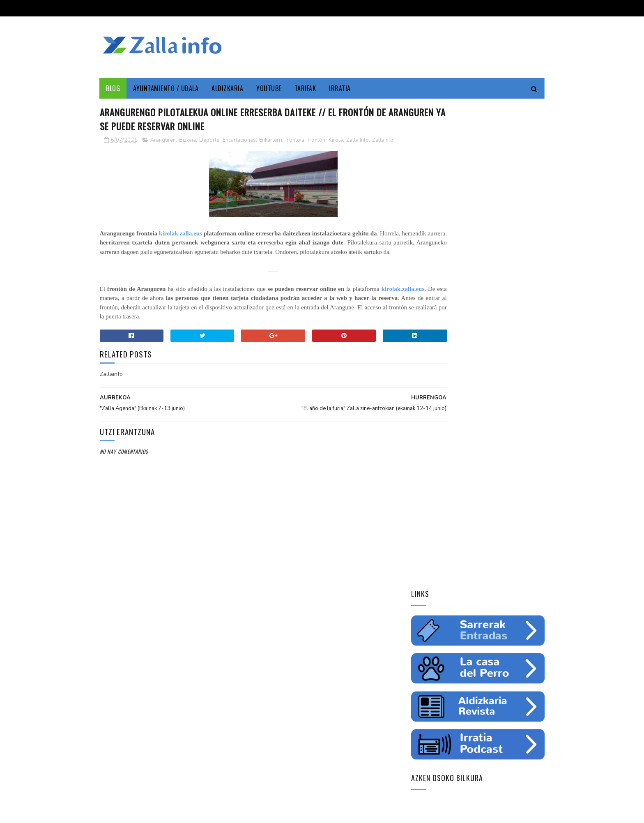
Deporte (209, 142)
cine (420, 528)
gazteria (426, 557)
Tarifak (305, 88)
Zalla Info (358, 142)
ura (493, 542)
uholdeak (527, 571)
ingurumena (464, 542)
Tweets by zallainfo (440, 630)
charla (455, 571)
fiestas (515, 542)
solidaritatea (489, 571)
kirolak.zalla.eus (185, 235)
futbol (455, 557)
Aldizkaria (228, 88)
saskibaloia (486, 557)
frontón (316, 142)
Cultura (493, 514)
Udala (520, 514)
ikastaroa (522, 557)
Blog (113, 88)
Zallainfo (383, 142)
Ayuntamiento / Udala (166, 88)
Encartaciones (239, 142)
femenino (426, 571)
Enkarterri (271, 142)
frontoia (295, 142)
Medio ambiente (474, 528)
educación (427, 542)
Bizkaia (187, 142)
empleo (511, 528)
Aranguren (163, 142)
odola (422, 586)
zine (440, 528)
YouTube (269, 88)
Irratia (340, 88)
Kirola (336, 142)
